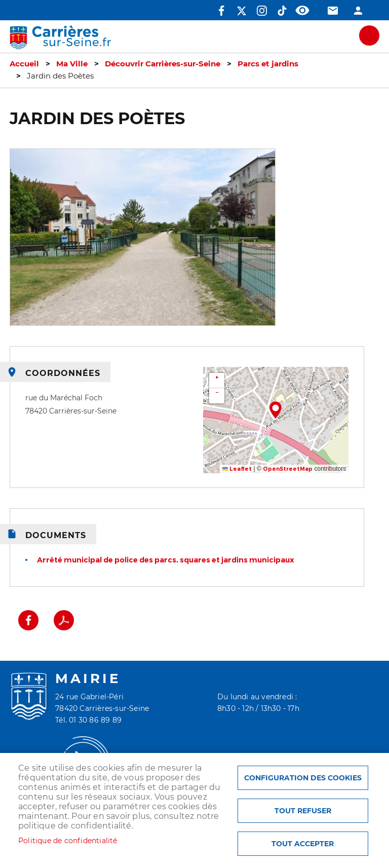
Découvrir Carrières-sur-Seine (163, 64)
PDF (64, 620)
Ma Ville (72, 64)
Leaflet (237, 469)
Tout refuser (303, 811)
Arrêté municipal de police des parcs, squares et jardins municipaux (165, 560)
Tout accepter (303, 844)
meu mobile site (369, 35)
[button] (276, 410)
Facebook (221, 11)
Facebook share (28, 620)
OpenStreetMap (288, 469)
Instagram (262, 11)
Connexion (358, 11)
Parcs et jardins (268, 64)
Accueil (24, 64)
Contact (333, 11)
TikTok (282, 11)
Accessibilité (302, 11)
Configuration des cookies (303, 778)
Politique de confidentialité (68, 841)
